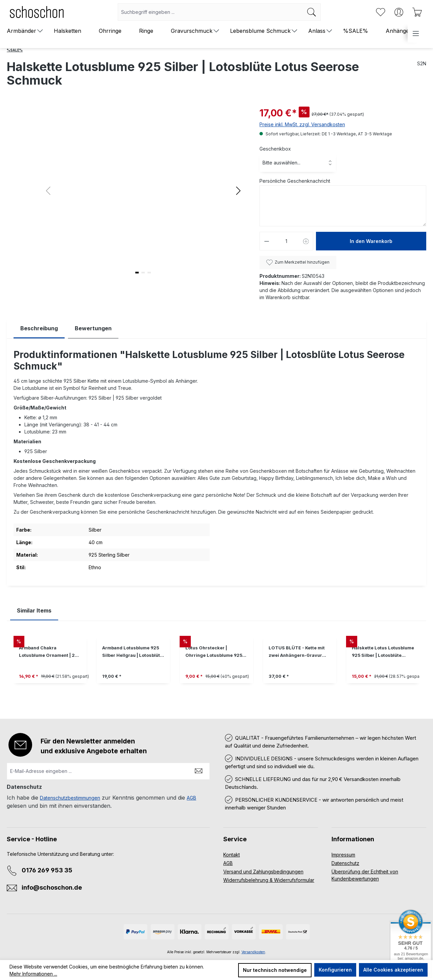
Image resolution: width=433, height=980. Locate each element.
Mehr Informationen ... (33, 974)
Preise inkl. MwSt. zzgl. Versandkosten (302, 124)
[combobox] (210, 12)
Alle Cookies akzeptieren (393, 970)
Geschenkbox (275, 149)
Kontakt (232, 855)
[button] (238, 191)
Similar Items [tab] (34, 610)
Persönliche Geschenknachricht (295, 181)
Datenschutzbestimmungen (70, 798)
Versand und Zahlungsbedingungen (263, 872)
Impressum (343, 855)
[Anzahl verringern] (267, 241)
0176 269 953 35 (47, 870)
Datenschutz (345, 863)
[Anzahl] (286, 241)
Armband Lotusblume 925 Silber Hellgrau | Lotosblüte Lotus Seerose (132, 652)
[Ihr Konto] (399, 12)
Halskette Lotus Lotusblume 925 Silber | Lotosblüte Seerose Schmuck (383, 652)
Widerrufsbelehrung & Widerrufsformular (269, 880)
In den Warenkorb (371, 241)
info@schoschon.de (52, 887)
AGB (191, 798)
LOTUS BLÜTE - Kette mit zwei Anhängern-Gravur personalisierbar (297, 652)
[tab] (39, 328)
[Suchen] (312, 12)
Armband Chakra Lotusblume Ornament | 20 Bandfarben (48, 652)
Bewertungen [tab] (93, 328)
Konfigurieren (335, 970)
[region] (216, 665)
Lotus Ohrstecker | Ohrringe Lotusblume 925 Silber (214, 652)
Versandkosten (253, 952)
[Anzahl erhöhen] (306, 241)
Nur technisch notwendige (275, 970)
